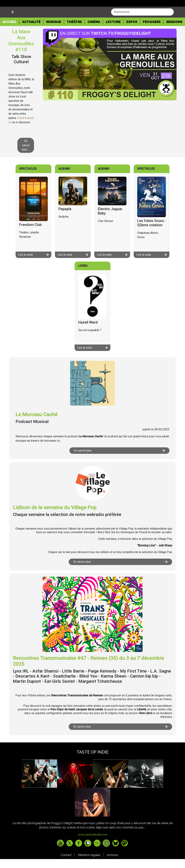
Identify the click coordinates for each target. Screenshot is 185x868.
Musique (54, 31)
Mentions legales (89, 864)
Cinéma (94, 31)
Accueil (11, 30)
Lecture (113, 31)
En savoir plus (119, 459)
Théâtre (74, 31)
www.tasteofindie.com (93, 844)
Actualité (31, 31)
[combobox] (142, 21)
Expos (132, 31)
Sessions (174, 31)
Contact (66, 864)
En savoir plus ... (26, 154)
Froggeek (152, 31)
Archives (112, 864)
